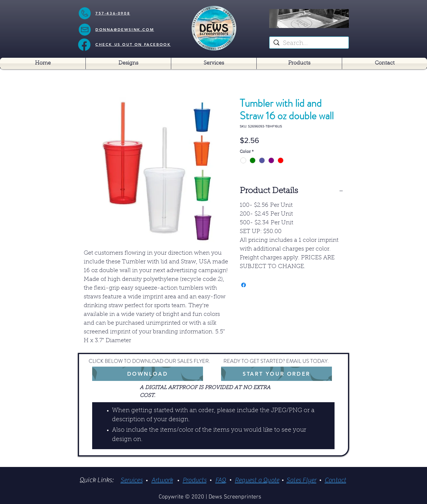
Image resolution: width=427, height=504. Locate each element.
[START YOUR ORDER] (276, 374)
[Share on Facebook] (244, 285)
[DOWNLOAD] (148, 374)
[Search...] (310, 44)
